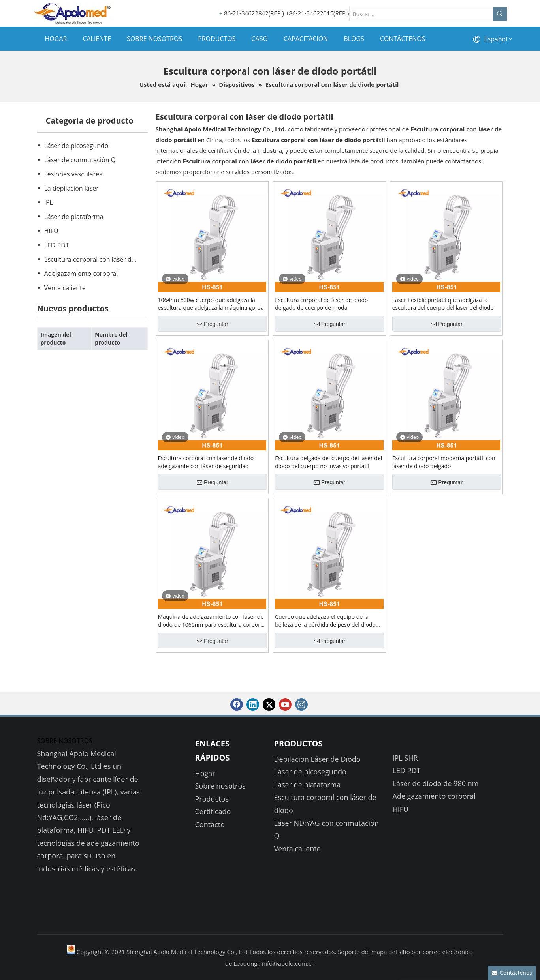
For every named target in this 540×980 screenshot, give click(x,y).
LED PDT (57, 245)
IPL (49, 202)
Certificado (213, 811)
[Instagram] (301, 705)
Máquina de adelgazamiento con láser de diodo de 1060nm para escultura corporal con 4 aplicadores (212, 621)
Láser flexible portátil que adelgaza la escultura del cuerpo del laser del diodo (443, 304)
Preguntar (212, 324)
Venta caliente (65, 288)
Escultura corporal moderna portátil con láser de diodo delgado (444, 462)
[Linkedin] (253, 705)
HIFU (51, 231)
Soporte (349, 952)
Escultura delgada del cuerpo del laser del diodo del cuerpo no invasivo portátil (328, 462)
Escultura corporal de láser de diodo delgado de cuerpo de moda (321, 304)
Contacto (210, 824)
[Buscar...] (421, 14)
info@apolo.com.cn (288, 963)
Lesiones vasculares (73, 174)
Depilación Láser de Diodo (317, 759)
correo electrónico (448, 952)
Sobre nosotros (220, 786)
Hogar (205, 773)
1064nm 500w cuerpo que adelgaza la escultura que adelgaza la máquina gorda (211, 304)
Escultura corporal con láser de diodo (96, 259)
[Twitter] (269, 705)
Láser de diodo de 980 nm (436, 783)
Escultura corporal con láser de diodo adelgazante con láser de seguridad (206, 462)
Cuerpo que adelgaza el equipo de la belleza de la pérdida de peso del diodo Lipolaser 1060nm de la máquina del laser (329, 621)
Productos (212, 799)
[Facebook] (237, 705)
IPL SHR (405, 758)
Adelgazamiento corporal (81, 274)
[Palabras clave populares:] (500, 14)
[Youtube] (285, 705)
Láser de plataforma (74, 217)
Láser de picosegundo (76, 146)
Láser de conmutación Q (80, 160)
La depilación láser (71, 188)
